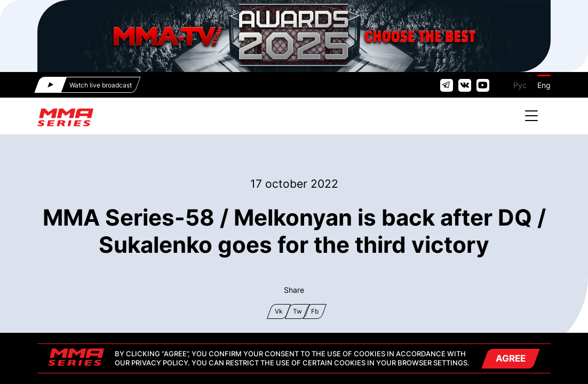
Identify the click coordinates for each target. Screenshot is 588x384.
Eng (544, 85)
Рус (520, 85)
